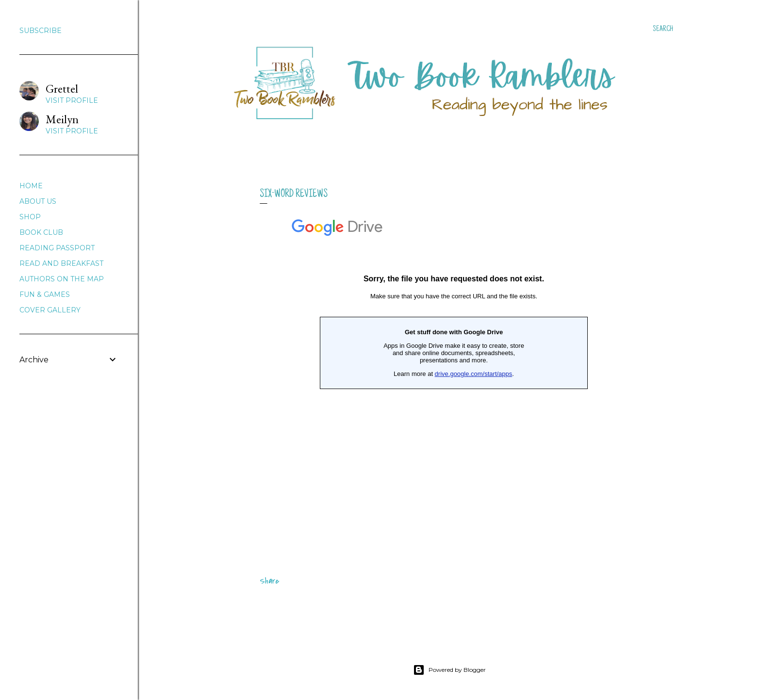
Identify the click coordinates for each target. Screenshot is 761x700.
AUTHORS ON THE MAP (62, 279)
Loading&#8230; (454, 376)
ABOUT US (38, 201)
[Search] (663, 29)
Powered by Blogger (449, 670)
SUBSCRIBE (41, 31)
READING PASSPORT (57, 248)
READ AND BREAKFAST (61, 263)
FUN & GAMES (45, 294)
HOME (31, 186)
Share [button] (269, 581)
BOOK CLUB (41, 232)
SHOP (30, 217)
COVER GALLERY (50, 310)
